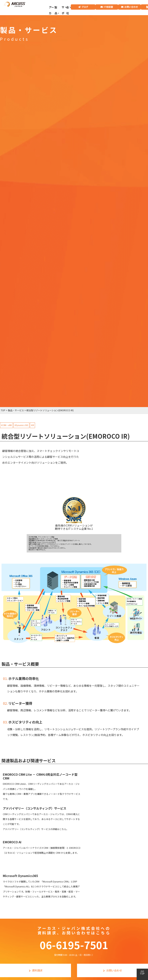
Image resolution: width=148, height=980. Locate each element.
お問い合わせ (131, 7)
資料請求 (37, 970)
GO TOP (142, 972)
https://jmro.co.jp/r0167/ (46, 542)
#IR (32, 425)
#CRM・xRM (6, 425)
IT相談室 (108, 7)
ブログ (85, 7)
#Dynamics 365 (21, 425)
